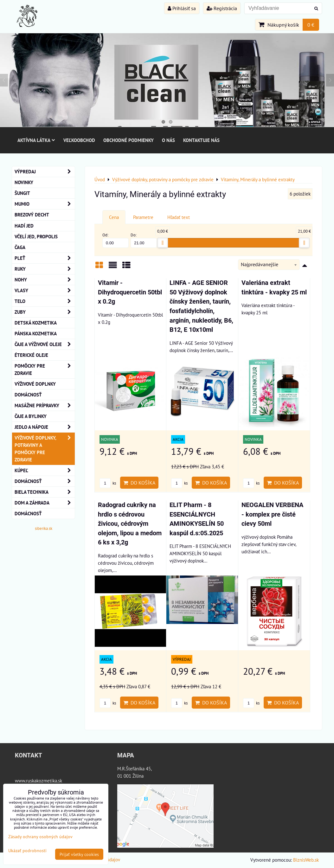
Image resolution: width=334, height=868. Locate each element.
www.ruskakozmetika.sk (39, 781)
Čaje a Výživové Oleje (45, 344)
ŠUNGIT (22, 193)
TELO (45, 301)
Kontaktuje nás (201, 140)
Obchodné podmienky (128, 140)
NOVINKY (24, 182)
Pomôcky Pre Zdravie (45, 370)
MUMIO (45, 204)
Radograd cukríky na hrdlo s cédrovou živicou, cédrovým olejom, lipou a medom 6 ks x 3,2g (130, 524)
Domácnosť (28, 395)
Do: (144, 240)
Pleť (45, 258)
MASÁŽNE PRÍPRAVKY (45, 405)
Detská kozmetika (36, 323)
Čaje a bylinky (31, 416)
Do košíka (139, 483)
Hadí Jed (24, 226)
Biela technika (45, 492)
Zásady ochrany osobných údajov (40, 836)
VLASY (45, 290)
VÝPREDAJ (45, 172)
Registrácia (222, 8)
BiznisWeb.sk (306, 860)
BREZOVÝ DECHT (32, 215)
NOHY (45, 280)
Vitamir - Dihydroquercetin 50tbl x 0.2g (130, 292)
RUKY (45, 269)
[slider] (163, 243)
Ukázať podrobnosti (27, 851)
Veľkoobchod (79, 140)
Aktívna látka (36, 140)
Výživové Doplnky (35, 384)
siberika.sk (44, 528)
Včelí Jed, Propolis (36, 236)
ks (108, 483)
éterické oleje (31, 355)
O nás (168, 140)
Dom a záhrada (45, 503)
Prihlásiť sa (182, 8)
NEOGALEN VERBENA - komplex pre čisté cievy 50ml (272, 514)
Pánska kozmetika (36, 333)
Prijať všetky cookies (79, 854)
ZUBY (45, 312)
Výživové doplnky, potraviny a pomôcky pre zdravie (45, 449)
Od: (116, 240)
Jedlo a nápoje (45, 427)
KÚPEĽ (45, 470)
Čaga (20, 247)
